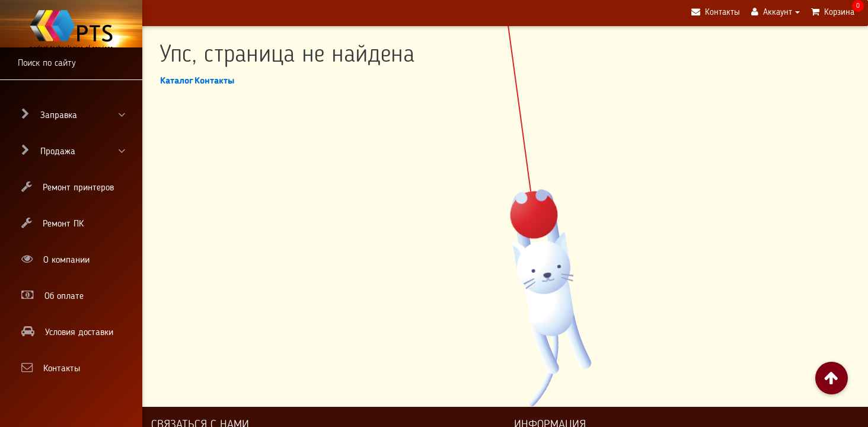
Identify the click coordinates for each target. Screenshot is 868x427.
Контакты (51, 368)
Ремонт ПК (52, 223)
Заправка (73, 114)
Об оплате (52, 295)
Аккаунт (771, 17)
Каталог (177, 81)
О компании (55, 259)
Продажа (73, 151)
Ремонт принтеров (68, 187)
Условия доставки (67, 332)
